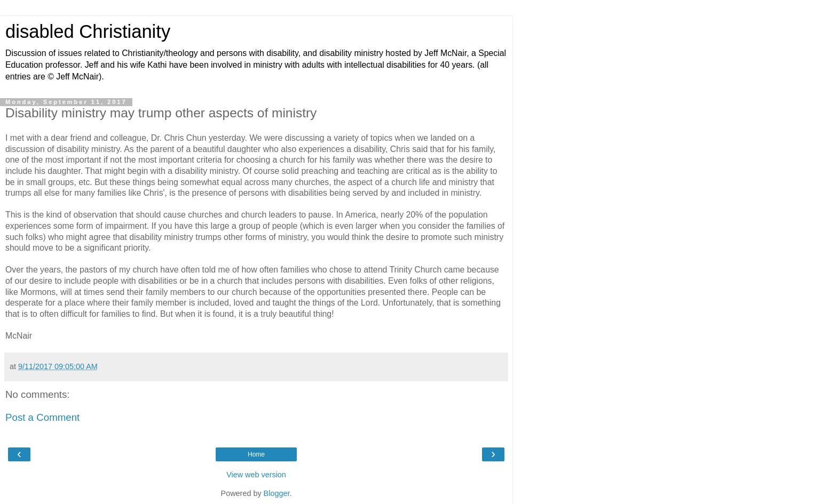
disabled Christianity (88, 31)
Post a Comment (42, 417)
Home (256, 454)
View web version (256, 475)
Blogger (277, 493)
